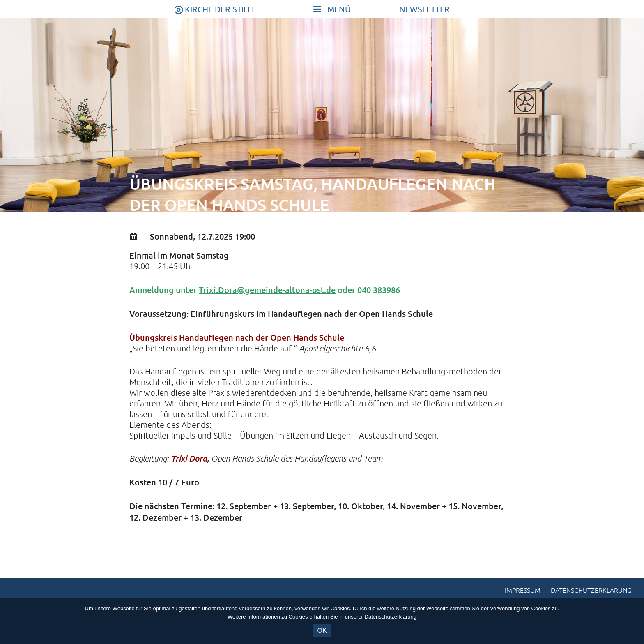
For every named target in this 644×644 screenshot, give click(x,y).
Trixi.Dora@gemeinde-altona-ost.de (267, 290)
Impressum (523, 591)
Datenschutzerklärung (591, 591)
